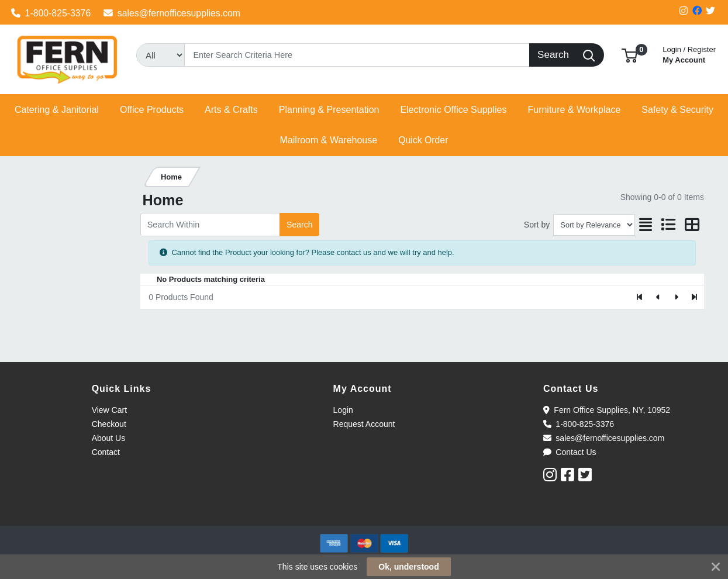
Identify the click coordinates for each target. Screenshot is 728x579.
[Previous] (658, 297)
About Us (109, 438)
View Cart (109, 410)
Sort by (537, 225)
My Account (689, 54)
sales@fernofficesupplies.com (172, 13)
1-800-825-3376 (51, 13)
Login (343, 410)
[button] (629, 55)
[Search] (357, 55)
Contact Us (570, 452)
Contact (106, 452)
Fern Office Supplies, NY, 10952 (607, 410)
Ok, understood (408, 567)
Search (299, 225)
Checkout (109, 424)
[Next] (676, 297)
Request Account (364, 424)
